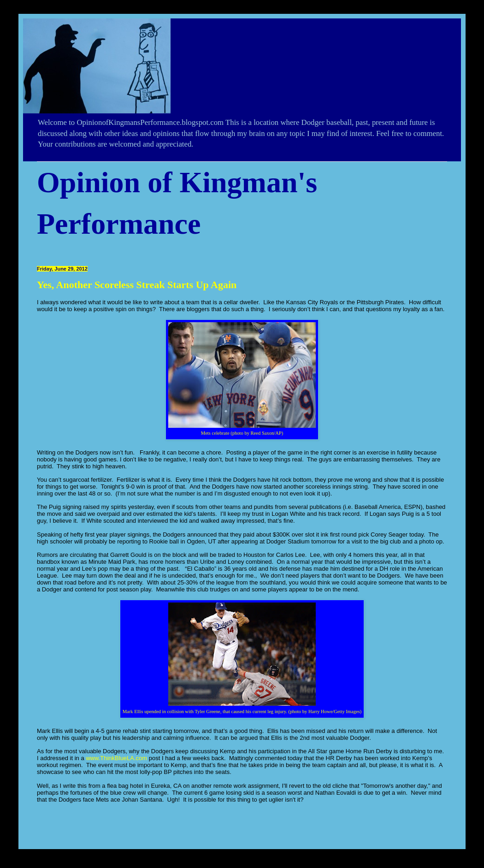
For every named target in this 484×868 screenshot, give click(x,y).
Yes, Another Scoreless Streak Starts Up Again (137, 285)
